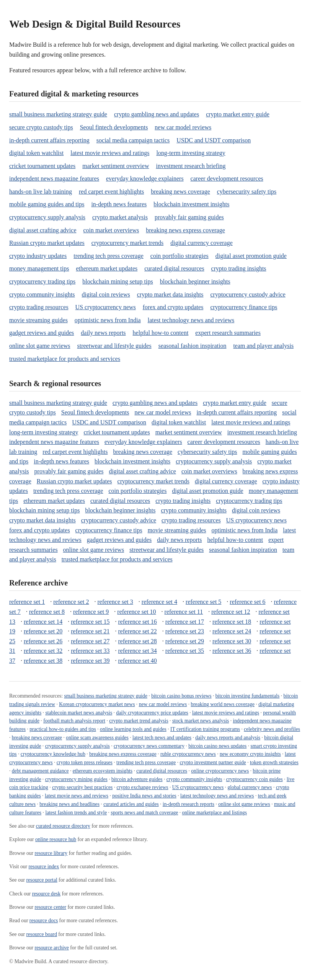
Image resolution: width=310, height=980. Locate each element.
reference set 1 (27, 602)
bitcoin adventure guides (137, 779)
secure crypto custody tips (41, 127)
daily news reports (103, 333)
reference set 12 (231, 612)
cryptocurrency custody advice (248, 294)
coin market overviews (111, 230)
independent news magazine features (54, 179)
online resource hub (56, 839)
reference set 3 (115, 602)
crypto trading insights (239, 268)
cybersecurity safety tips (247, 192)
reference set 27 (90, 641)
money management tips (39, 268)
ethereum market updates (107, 268)
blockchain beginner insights (195, 281)
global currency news (250, 787)
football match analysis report (74, 721)
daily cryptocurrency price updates (152, 713)
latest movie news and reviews (77, 796)
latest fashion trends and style (76, 813)
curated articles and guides (131, 804)
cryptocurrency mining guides (76, 779)
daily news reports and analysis (228, 738)
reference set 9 (91, 612)
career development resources (227, 179)
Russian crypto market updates (47, 243)
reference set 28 (138, 641)
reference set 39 (90, 661)
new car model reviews (183, 127)
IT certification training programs (205, 729)
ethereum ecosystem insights (103, 771)
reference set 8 (47, 612)
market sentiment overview (116, 166)
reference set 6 (247, 602)
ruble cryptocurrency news (188, 754)
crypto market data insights (170, 294)
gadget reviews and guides (42, 333)
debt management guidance (40, 771)
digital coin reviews (106, 294)
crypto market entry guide (238, 114)
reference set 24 (232, 631)
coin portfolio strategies (179, 256)
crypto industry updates (38, 256)
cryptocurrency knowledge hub (53, 754)
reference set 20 (43, 631)
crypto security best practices (82, 787)
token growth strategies (274, 762)
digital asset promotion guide (251, 256)
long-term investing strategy (191, 153)
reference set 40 (138, 661)
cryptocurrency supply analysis (47, 217)
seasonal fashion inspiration (193, 346)
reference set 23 (185, 631)
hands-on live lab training (41, 192)
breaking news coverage (180, 192)
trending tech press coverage (108, 256)
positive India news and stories (144, 796)
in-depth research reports (188, 804)
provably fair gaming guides (189, 217)
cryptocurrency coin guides (255, 779)
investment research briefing (191, 166)
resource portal (42, 880)
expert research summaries (228, 333)
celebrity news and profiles (272, 729)
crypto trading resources (39, 307)
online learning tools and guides (133, 729)
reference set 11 (184, 612)
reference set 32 (43, 651)
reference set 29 (185, 641)
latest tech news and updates (162, 738)
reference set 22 (138, 631)
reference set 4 (159, 602)
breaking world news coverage (223, 704)
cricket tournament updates (42, 166)
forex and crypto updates (173, 307)
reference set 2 (71, 602)
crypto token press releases (85, 762)
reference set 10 (136, 612)
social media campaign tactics (133, 140)
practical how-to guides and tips (63, 729)
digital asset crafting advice (43, 230)
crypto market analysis (120, 217)
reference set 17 (185, 622)
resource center (50, 907)
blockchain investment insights (191, 204)
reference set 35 (185, 651)
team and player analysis (263, 346)
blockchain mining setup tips (117, 281)
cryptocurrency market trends (127, 243)
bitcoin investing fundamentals (248, 696)
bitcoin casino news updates (217, 746)
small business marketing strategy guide (58, 114)
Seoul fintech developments (114, 127)
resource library (51, 853)
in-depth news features (119, 204)
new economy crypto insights (250, 754)
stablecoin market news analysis (79, 713)
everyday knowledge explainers (145, 179)
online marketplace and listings (215, 813)
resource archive (51, 948)
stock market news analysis (201, 721)
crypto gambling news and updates (157, 114)
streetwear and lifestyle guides (114, 346)
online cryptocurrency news (220, 771)
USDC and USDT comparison (214, 140)
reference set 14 (43, 622)
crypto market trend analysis (139, 721)
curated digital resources (174, 268)
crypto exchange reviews (142, 787)
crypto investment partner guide (213, 762)
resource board (42, 934)
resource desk (46, 894)
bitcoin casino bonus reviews (181, 696)
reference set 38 (43, 661)
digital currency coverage (201, 243)
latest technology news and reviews (191, 320)
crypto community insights (42, 294)
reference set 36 (232, 651)
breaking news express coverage (185, 230)
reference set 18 (232, 622)
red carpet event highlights (111, 192)
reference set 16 (138, 622)
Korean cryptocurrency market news (97, 704)
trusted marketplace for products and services (65, 359)
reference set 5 (203, 602)
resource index (44, 867)
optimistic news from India (108, 320)
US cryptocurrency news (106, 307)
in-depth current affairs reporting (49, 140)
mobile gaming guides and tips (47, 204)
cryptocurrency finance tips (244, 307)
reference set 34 (138, 651)
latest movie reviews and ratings (110, 153)
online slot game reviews (40, 346)
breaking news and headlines (69, 804)
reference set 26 (43, 641)
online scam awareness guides (97, 738)
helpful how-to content (161, 333)
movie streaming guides (38, 320)
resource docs (44, 920)
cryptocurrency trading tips (42, 281)
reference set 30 (232, 641)
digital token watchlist (36, 153)
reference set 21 (90, 631)
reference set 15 (90, 622)
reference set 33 (90, 651)
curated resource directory (63, 826)
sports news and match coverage (144, 813)
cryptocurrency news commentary (149, 746)
